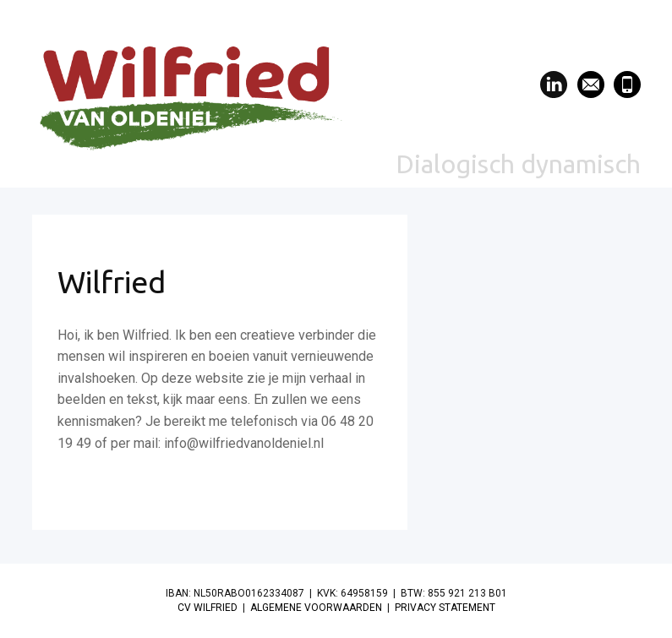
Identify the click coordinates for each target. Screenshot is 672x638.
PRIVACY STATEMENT (445, 608)
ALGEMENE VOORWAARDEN (316, 608)
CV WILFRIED (208, 608)
